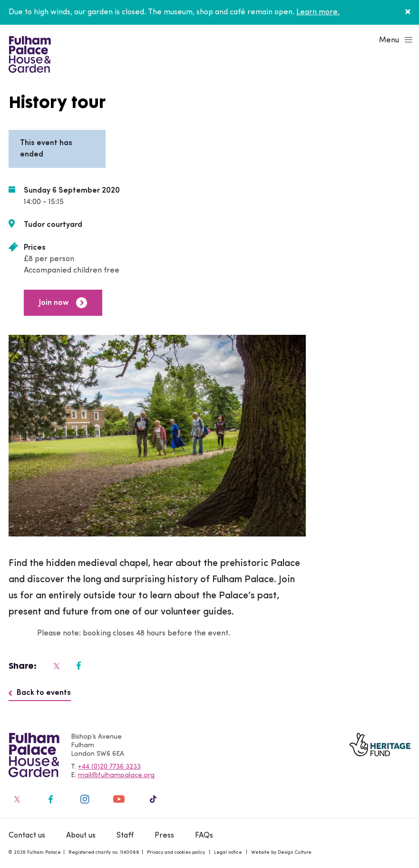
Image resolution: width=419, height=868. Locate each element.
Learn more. (318, 12)
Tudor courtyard (53, 225)
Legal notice (228, 853)
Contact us (27, 836)
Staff (125, 836)
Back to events (40, 693)
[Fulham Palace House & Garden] (28, 53)
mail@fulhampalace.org (116, 775)
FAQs (204, 836)
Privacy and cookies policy (176, 853)
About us (81, 836)
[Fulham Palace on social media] (56, 666)
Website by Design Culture (281, 853)
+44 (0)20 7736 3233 (109, 767)
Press (164, 836)
